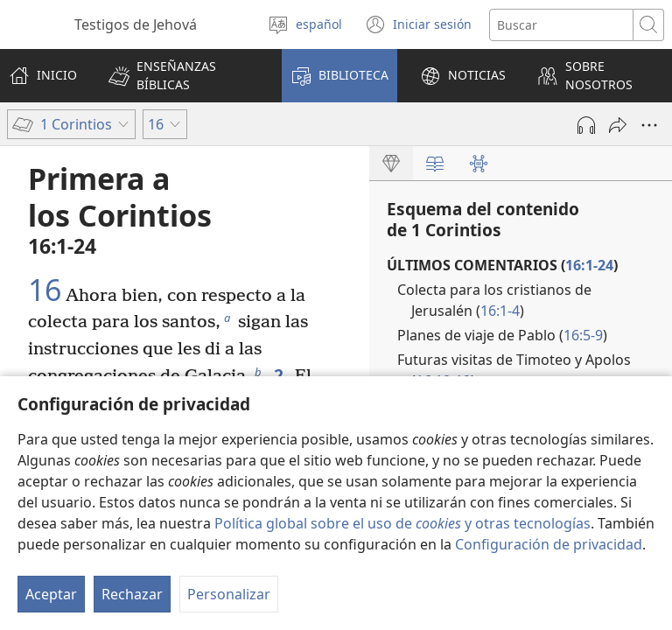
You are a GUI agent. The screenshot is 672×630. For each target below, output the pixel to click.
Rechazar (132, 594)
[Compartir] (618, 125)
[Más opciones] (649, 125)
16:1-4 (500, 311)
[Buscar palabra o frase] (561, 25)
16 (45, 290)
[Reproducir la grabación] (586, 125)
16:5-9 (583, 335)
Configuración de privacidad (549, 544)
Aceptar (51, 594)
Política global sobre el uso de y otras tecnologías (402, 523)
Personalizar (229, 594)
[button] (184, 76)
